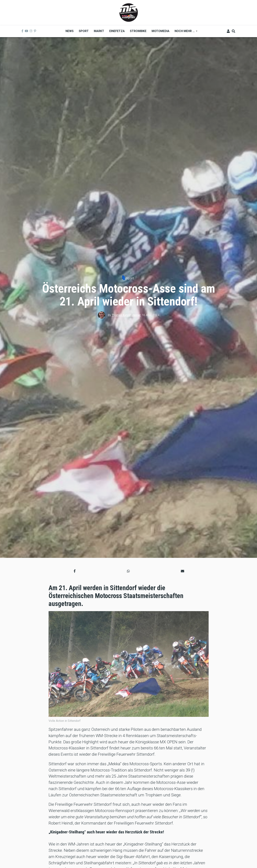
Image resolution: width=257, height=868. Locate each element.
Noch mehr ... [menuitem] (185, 32)
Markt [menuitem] (99, 31)
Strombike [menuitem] (138, 31)
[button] (75, 571)
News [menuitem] (70, 31)
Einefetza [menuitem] (117, 31)
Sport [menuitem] (84, 31)
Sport (130, 278)
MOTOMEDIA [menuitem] (161, 31)
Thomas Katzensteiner (126, 315)
